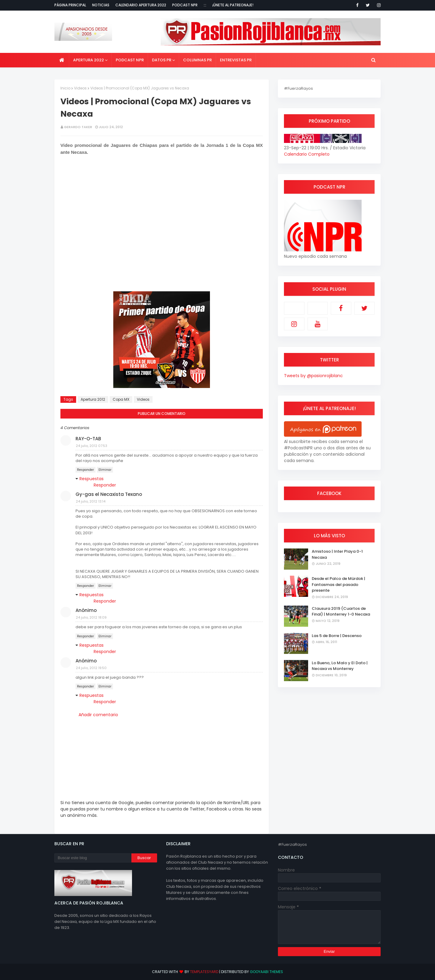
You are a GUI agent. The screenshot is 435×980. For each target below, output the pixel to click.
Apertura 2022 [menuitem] (89, 60)
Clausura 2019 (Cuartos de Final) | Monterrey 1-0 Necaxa (341, 611)
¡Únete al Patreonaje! (233, 5)
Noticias (101, 5)
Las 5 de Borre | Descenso (337, 636)
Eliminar (105, 470)
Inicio (65, 88)
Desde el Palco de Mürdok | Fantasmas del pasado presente (338, 584)
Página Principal (70, 5)
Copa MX (121, 399)
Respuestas (92, 479)
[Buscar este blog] (93, 858)
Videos (80, 88)
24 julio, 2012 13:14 (91, 501)
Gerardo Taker (78, 127)
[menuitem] (62, 60)
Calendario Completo (307, 154)
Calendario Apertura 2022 (141, 5)
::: (205, 5)
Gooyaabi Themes (266, 972)
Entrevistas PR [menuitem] (236, 60)
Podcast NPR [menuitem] (130, 60)
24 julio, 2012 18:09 (91, 617)
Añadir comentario (98, 715)
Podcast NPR (185, 5)
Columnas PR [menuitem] (197, 60)
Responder (85, 470)
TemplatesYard (204, 972)
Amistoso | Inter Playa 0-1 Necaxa (337, 554)
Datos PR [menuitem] (162, 60)
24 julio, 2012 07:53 (92, 446)
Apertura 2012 (93, 399)
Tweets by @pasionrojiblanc (313, 376)
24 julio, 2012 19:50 (91, 668)
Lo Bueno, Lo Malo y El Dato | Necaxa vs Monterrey (340, 666)
